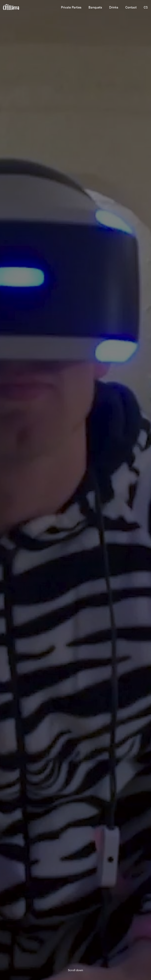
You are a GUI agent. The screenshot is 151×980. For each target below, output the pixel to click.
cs (146, 7)
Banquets (95, 7)
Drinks (114, 7)
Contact (131, 7)
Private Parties (71, 7)
